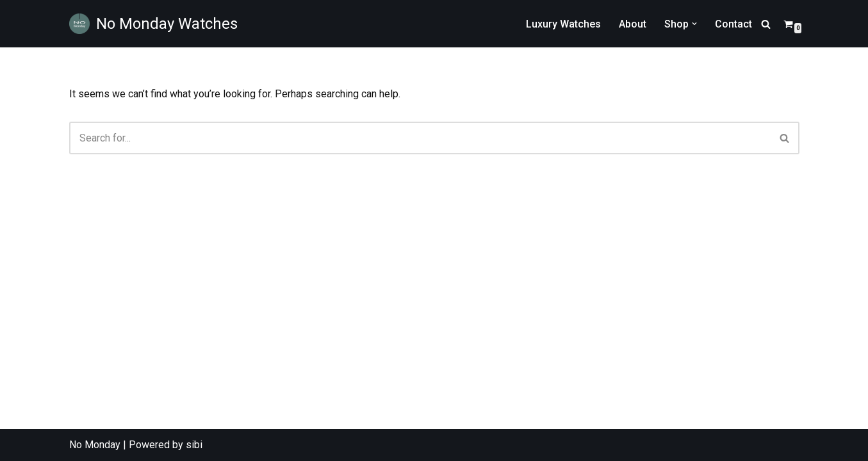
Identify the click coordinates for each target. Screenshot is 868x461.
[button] (694, 24)
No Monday (95, 445)
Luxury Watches (563, 24)
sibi (194, 445)
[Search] (766, 24)
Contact (733, 24)
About (633, 24)
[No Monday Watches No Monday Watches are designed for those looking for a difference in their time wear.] (153, 24)
